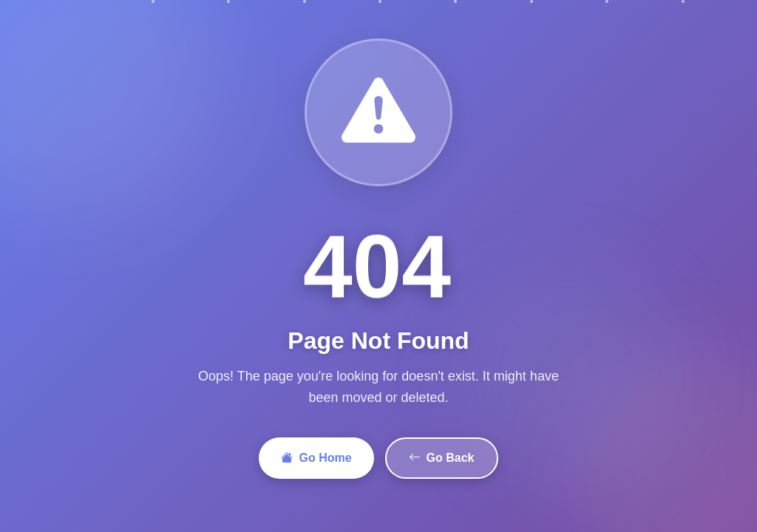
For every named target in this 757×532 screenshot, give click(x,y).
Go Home (316, 458)
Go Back (442, 458)
